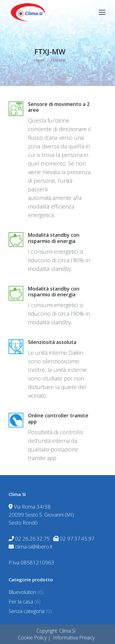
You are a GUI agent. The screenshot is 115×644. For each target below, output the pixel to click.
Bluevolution (22, 592)
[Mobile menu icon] (102, 12)
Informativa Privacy (74, 638)
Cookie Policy (32, 638)
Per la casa (21, 601)
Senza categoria (27, 611)
